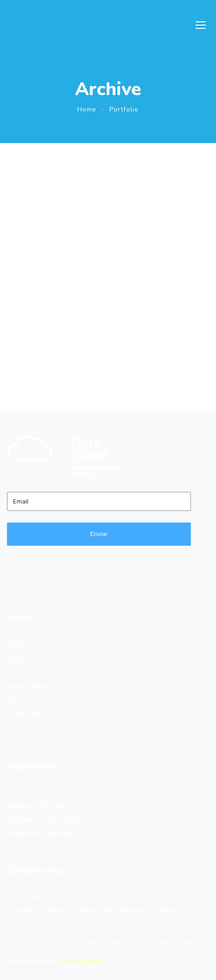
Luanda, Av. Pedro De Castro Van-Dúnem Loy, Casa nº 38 (101, 910)
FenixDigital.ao (79, 962)
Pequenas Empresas (40, 833)
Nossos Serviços (34, 672)
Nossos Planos (31, 686)
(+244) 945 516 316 (39, 896)
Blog (14, 659)
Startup (20, 792)
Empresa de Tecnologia (45, 819)
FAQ (14, 700)
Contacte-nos (30, 727)
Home (87, 109)
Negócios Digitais (36, 806)
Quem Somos (29, 713)
